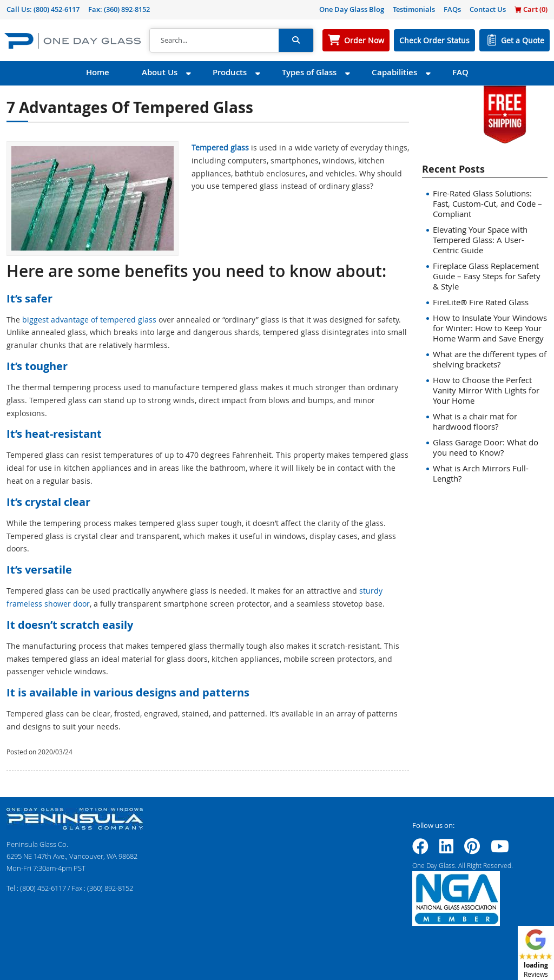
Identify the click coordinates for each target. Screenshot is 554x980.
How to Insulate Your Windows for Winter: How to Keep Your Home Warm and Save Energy (490, 328)
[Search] (214, 41)
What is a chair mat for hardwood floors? (475, 421)
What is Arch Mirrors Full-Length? (481, 473)
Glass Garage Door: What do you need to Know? (486, 447)
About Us (160, 72)
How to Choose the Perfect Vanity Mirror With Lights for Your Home (486, 390)
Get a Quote (523, 40)
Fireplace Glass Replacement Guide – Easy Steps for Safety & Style (487, 276)
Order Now (364, 40)
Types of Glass (309, 72)
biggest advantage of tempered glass (89, 320)
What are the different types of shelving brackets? (490, 359)
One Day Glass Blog (352, 9)
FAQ (460, 72)
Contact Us (488, 9)
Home (98, 72)
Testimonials (414, 9)
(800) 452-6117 (57, 9)
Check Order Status (434, 40)
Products (230, 72)
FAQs (452, 9)
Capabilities (394, 72)
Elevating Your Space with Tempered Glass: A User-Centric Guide (480, 240)
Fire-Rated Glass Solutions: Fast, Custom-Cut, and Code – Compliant (487, 203)
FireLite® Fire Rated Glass (481, 302)
